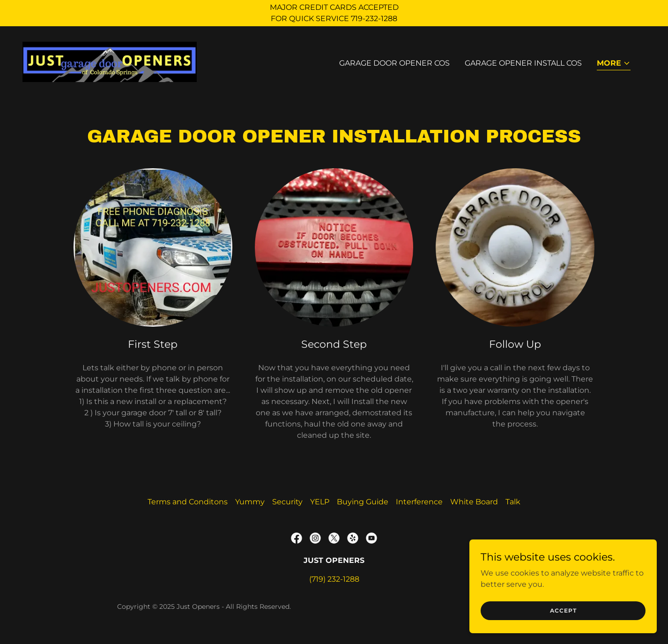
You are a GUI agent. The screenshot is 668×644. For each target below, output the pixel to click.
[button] (614, 64)
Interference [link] (419, 502)
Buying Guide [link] (363, 502)
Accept (563, 610)
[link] (110, 61)
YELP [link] (320, 502)
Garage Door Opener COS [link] (394, 63)
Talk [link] (513, 502)
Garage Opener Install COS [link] (523, 63)
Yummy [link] (250, 502)
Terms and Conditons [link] (188, 502)
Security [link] (287, 502)
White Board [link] (474, 502)
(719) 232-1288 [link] (334, 579)
